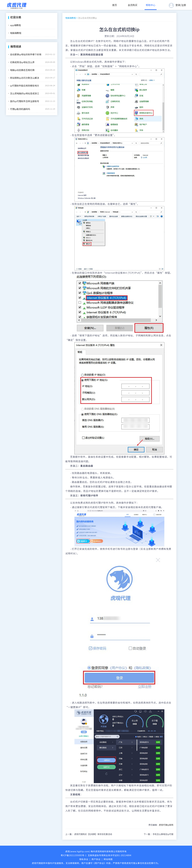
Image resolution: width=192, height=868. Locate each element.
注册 (184, 5)
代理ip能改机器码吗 (20, 109)
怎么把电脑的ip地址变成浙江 (25, 93)
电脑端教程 (16, 33)
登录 (178, 5)
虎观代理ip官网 (166, 825)
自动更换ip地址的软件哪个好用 (26, 54)
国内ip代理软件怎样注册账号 (25, 101)
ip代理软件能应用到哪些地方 (25, 86)
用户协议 (96, 859)
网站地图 (108, 859)
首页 (115, 5)
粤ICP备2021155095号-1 (74, 855)
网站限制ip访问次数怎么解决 (25, 78)
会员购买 (133, 5)
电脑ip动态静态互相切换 (22, 70)
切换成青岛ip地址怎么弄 (22, 62)
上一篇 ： (89, 834)
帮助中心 (151, 5)
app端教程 (15, 25)
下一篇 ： (159, 834)
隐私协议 (84, 859)
